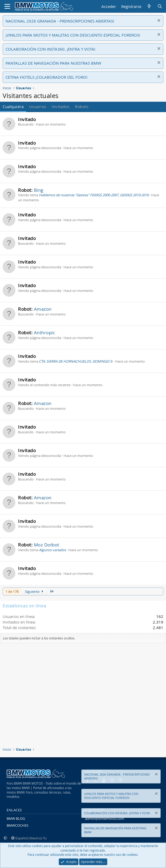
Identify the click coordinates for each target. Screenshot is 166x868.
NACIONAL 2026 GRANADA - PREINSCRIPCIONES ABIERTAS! (60, 21)
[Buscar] (160, 6)
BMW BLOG (16, 818)
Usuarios (38, 106)
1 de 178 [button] (12, 591)
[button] (5, 838)
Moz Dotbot (47, 545)
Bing (39, 190)
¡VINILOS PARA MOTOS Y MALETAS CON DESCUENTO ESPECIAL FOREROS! (73, 35)
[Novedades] (149, 6)
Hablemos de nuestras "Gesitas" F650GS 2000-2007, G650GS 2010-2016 (94, 195)
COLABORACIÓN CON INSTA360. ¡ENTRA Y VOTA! (50, 49)
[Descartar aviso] (158, 21)
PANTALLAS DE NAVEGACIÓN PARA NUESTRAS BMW (53, 63)
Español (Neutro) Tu (29, 838)
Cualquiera (13, 106)
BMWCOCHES (17, 825)
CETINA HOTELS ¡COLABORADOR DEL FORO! (46, 77)
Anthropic (45, 333)
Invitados (61, 106)
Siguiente (35, 591)
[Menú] (7, 6)
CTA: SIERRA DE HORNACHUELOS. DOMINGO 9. (76, 361)
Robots (82, 106)
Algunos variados (52, 550)
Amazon (43, 309)
